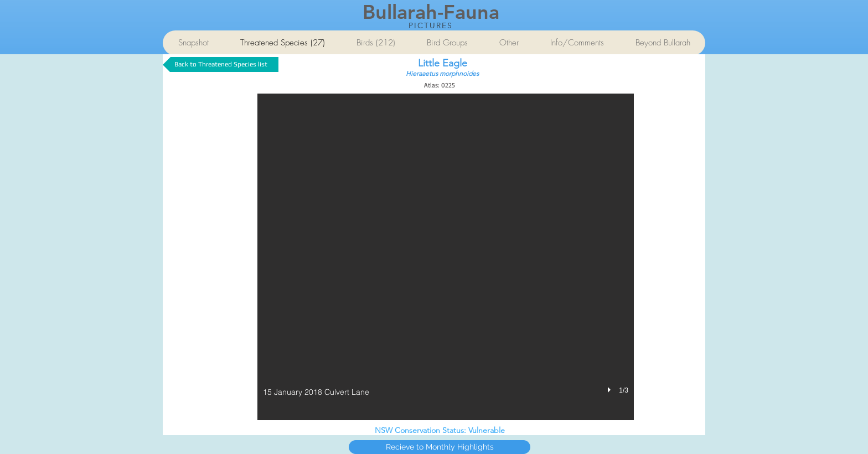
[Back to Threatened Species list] (221, 65)
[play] (611, 390)
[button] (446, 257)
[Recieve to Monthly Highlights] (440, 447)
